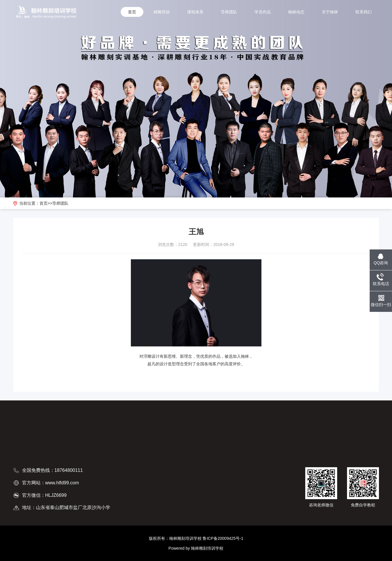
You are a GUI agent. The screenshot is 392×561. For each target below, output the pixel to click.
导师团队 (229, 12)
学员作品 (263, 12)
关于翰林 (330, 12)
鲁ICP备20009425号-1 (223, 538)
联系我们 (364, 12)
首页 (132, 12)
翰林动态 (296, 12)
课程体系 (195, 12)
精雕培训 (162, 12)
